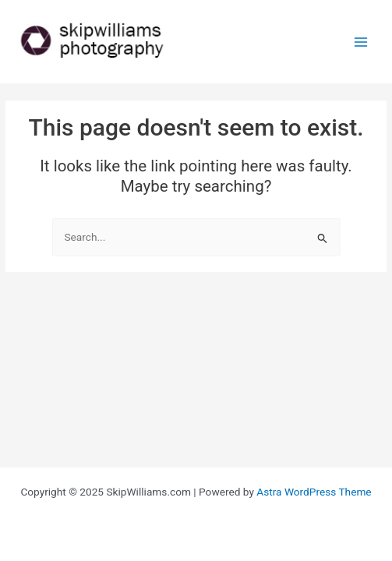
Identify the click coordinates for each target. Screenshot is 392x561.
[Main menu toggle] (361, 42)
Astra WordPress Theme (314, 492)
